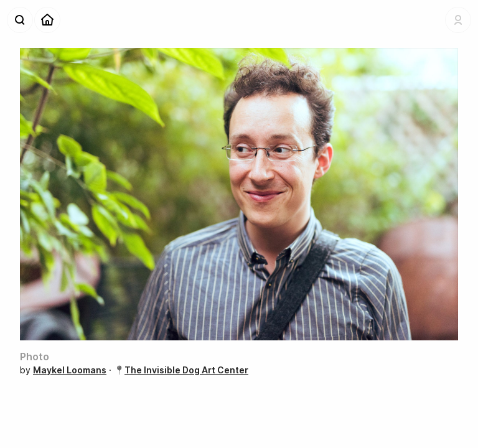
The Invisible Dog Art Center (186, 370)
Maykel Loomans (70, 370)
